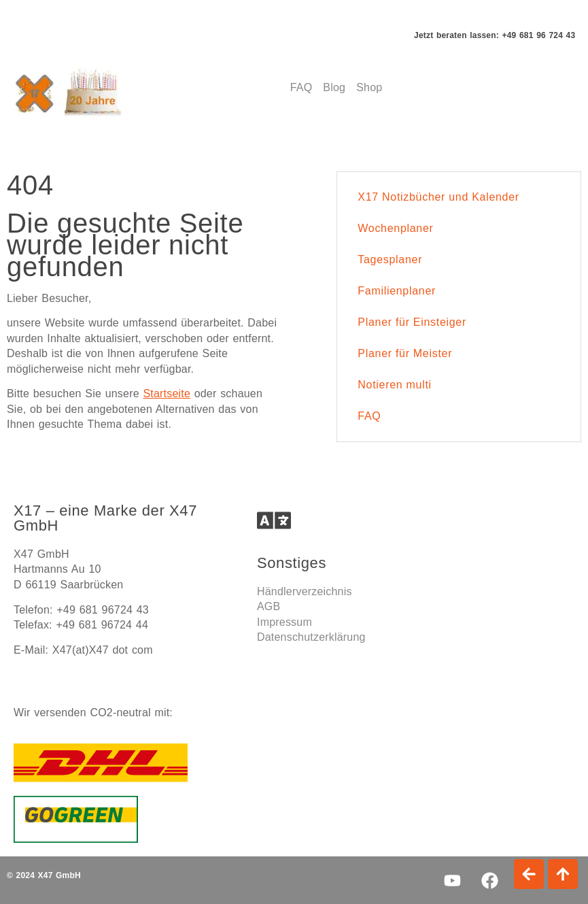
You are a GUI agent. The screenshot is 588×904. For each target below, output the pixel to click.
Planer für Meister (405, 353)
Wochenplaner (395, 228)
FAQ (369, 416)
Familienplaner (397, 291)
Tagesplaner (390, 260)
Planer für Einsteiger (412, 322)
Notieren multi (395, 385)
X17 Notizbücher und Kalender (438, 197)
